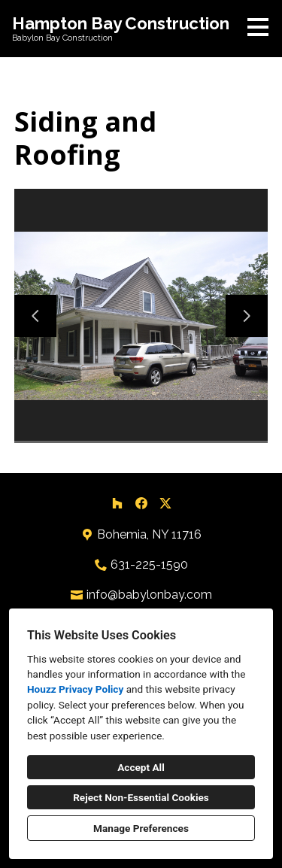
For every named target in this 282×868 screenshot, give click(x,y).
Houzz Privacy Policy (75, 689)
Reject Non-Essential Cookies (141, 797)
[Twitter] (165, 503)
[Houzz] (117, 503)
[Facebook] (141, 503)
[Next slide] (247, 316)
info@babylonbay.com (149, 595)
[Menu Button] (258, 27)
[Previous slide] (35, 316)
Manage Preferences (141, 828)
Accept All (141, 767)
